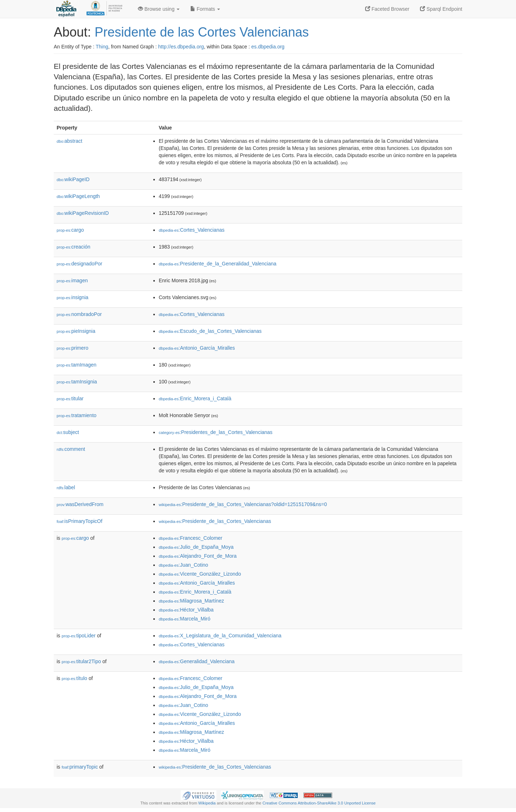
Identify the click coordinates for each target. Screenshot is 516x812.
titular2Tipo (81, 661)
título (74, 678)
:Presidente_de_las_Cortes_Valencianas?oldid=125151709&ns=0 (243, 504)
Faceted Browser (387, 9)
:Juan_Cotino (183, 565)
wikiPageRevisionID (83, 213)
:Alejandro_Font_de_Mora (198, 556)
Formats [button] (205, 9)
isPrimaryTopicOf (80, 521)
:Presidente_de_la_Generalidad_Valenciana (218, 264)
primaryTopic (80, 767)
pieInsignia (76, 331)
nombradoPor (79, 314)
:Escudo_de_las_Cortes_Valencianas (210, 331)
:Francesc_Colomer (191, 538)
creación (73, 247)
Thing (102, 47)
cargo (70, 230)
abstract (70, 141)
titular (70, 398)
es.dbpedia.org (268, 47)
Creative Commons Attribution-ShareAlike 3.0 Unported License (319, 803)
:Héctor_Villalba (186, 610)
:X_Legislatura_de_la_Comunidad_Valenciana (220, 636)
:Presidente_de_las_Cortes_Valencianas (215, 521)
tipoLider (79, 636)
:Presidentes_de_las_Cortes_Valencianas (216, 432)
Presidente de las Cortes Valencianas (202, 32)
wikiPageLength (78, 196)
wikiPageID (73, 179)
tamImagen (77, 365)
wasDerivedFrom (80, 504)
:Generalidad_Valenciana (197, 661)
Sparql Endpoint (441, 9)
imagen (72, 280)
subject (68, 432)
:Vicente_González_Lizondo (200, 574)
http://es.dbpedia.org (181, 47)
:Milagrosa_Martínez (191, 601)
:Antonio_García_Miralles (197, 348)
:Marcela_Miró (185, 619)
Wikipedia (207, 803)
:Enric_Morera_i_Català (195, 398)
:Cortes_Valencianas (192, 230)
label (66, 487)
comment (71, 449)
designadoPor (79, 264)
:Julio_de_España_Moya (196, 547)
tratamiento (77, 415)
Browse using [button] (159, 9)
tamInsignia (77, 382)
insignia (73, 297)
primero (73, 348)
